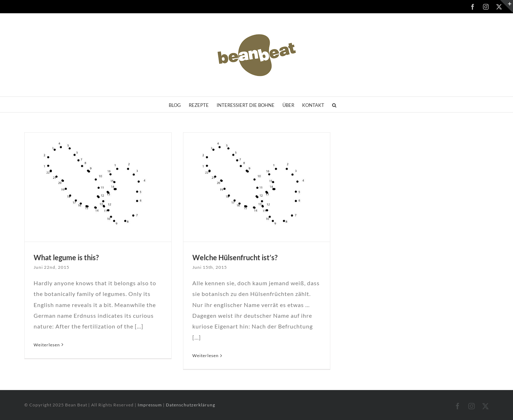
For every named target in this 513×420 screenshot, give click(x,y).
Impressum (150, 405)
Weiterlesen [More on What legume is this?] (47, 345)
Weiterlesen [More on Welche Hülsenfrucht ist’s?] (206, 355)
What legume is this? (66, 257)
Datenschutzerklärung (191, 405)
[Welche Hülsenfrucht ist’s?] (257, 187)
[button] (334, 105)
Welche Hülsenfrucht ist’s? (235, 257)
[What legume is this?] (98, 187)
